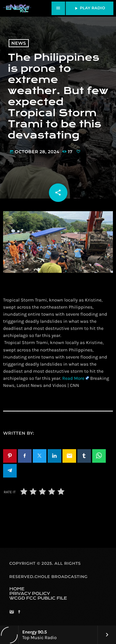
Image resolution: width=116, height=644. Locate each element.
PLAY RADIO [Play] (89, 8)
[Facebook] (19, 612)
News (19, 43)
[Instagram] (12, 612)
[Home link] (17, 8)
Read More (73, 378)
